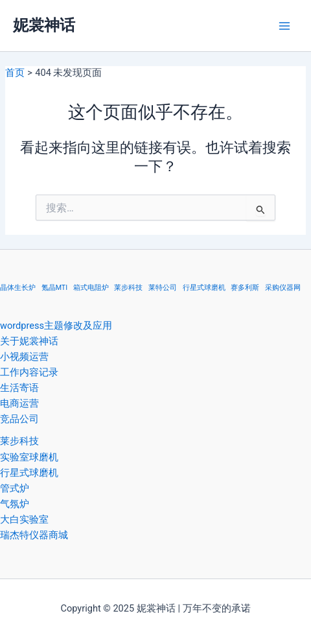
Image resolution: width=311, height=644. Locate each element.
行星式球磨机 (29, 473)
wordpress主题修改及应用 (56, 326)
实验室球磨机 (29, 457)
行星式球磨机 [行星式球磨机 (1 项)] (204, 288)
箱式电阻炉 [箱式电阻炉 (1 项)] (91, 288)
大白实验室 (24, 519)
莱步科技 (19, 441)
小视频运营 (24, 357)
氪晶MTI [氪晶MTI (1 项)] (54, 288)
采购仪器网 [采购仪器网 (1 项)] (283, 288)
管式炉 (15, 488)
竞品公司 (19, 419)
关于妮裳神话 (29, 341)
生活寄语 (19, 388)
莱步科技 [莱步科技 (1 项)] (128, 288)
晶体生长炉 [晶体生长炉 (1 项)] (18, 288)
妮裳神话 (44, 25)
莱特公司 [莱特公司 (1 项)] (163, 288)
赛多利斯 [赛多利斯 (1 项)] (245, 288)
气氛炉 (15, 504)
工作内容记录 (29, 372)
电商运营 (19, 403)
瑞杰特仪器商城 (34, 535)
